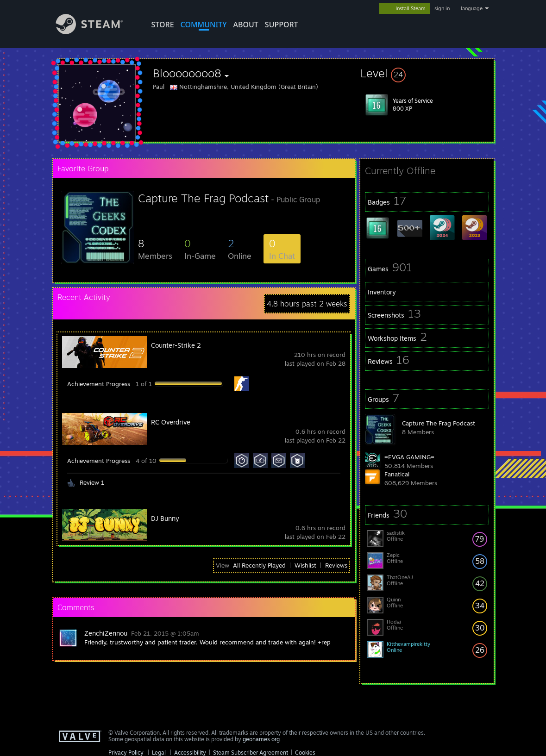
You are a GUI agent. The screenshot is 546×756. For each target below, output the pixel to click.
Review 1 (92, 482)
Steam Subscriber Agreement (251, 753)
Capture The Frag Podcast (439, 423)
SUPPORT (282, 25)
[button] (427, 73)
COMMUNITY (204, 25)
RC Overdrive (171, 422)
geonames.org (261, 739)
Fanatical (397, 474)
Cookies (305, 753)
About (246, 25)
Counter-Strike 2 (176, 345)
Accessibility (190, 753)
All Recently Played (259, 565)
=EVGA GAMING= (409, 457)
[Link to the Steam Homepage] (96, 32)
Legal (159, 753)
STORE (163, 25)
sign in (442, 8)
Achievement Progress (99, 384)
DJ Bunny (165, 518)
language (472, 8)
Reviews (336, 565)
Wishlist (305, 565)
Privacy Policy (126, 753)
